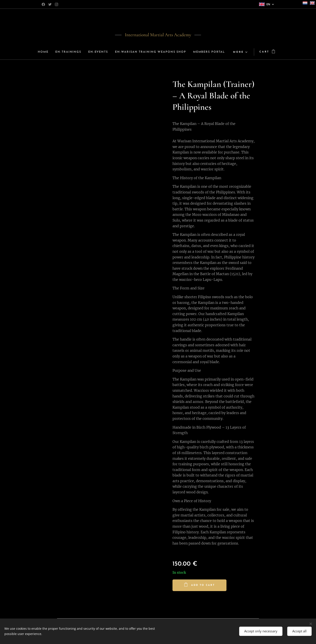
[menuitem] (59, 52)
